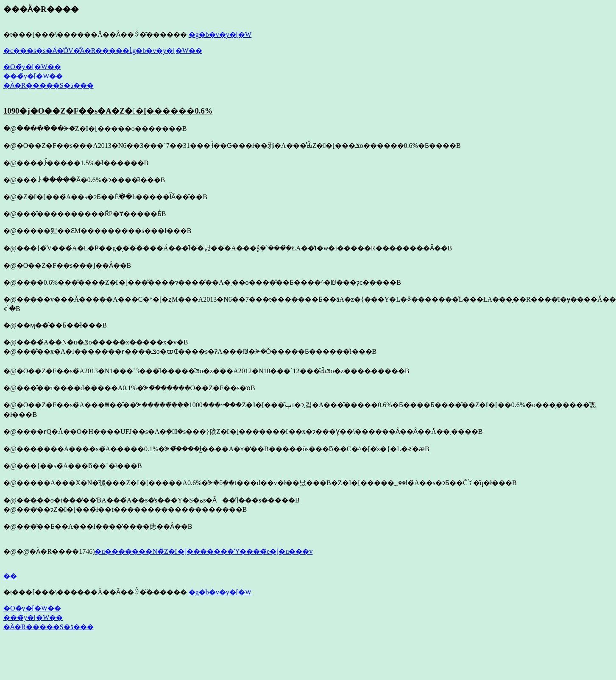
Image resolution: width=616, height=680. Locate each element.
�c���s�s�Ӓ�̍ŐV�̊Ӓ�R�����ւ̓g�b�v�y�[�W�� (103, 51)
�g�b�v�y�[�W (220, 35)
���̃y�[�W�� (33, 76)
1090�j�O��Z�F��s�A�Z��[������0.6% (108, 111)
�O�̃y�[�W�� (32, 67)
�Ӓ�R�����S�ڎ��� (49, 85)
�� (10, 576)
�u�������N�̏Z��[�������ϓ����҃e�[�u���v (203, 551)
